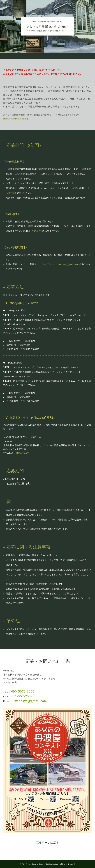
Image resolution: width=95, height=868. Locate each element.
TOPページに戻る (47, 843)
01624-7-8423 (22, 453)
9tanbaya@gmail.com (68, 264)
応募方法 (10, 193)
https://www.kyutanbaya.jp (16, 119)
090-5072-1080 (23, 691)
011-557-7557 (22, 696)
